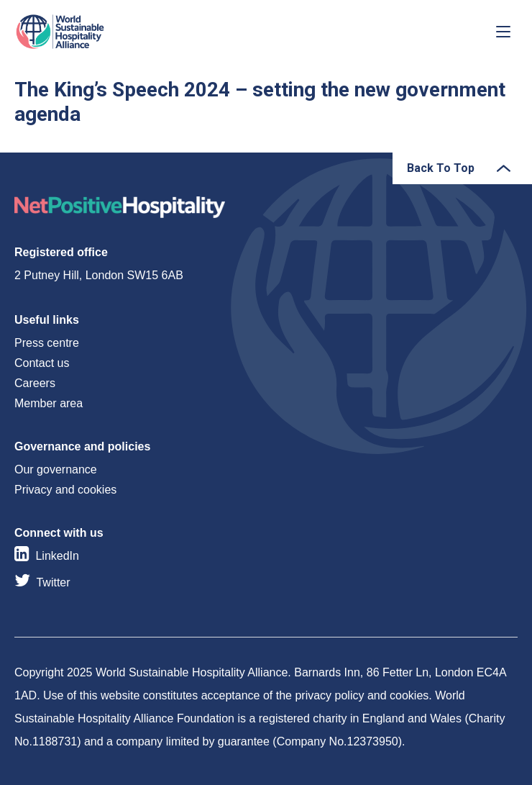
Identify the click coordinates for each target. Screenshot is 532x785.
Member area (49, 403)
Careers (35, 383)
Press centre (47, 343)
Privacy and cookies (65, 490)
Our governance (56, 469)
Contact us (42, 363)
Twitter (53, 582)
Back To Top (441, 168)
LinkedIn (57, 556)
